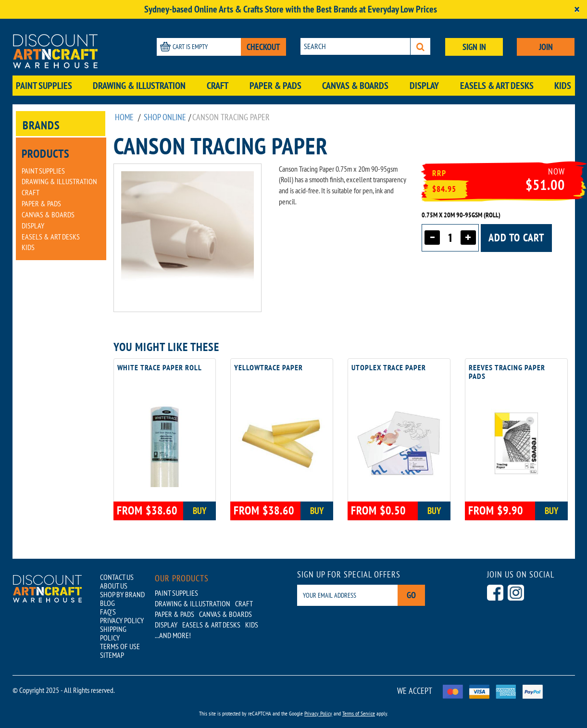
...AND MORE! (173, 635)
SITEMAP (112, 655)
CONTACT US (117, 577)
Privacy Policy (318, 713)
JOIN (546, 47)
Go (411, 595)
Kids (563, 86)
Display (424, 86)
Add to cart (516, 238)
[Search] (420, 46)
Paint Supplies (44, 86)
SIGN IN (474, 47)
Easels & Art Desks (497, 86)
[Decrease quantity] (432, 238)
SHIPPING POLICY (113, 633)
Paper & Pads (275, 86)
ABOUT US (114, 586)
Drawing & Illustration (139, 86)
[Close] (577, 9)
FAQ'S (108, 612)
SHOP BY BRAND (122, 594)
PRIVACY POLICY (122, 620)
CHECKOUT (263, 47)
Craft (218, 86)
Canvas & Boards (355, 86)
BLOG (107, 603)
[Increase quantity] (468, 238)
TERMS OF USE (120, 646)
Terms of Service (359, 713)
